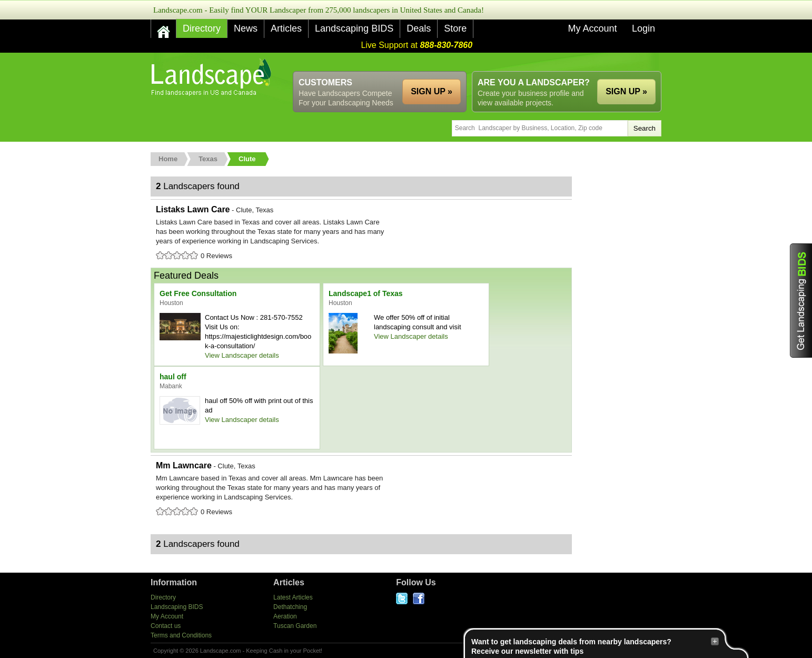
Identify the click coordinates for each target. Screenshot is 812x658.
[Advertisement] (470, 62)
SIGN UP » (626, 91)
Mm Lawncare (361, 489)
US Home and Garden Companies (212, 77)
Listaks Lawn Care (361, 233)
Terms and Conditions (181, 635)
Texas (208, 159)
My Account (592, 28)
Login (643, 28)
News (246, 28)
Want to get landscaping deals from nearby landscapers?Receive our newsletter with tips (595, 646)
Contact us (166, 626)
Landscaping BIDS (354, 28)
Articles (286, 28)
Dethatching (290, 607)
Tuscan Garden (295, 626)
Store (455, 28)
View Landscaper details (242, 355)
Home (168, 159)
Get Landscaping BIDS (801, 301)
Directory (202, 28)
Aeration (285, 616)
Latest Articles (293, 597)
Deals (419, 28)
